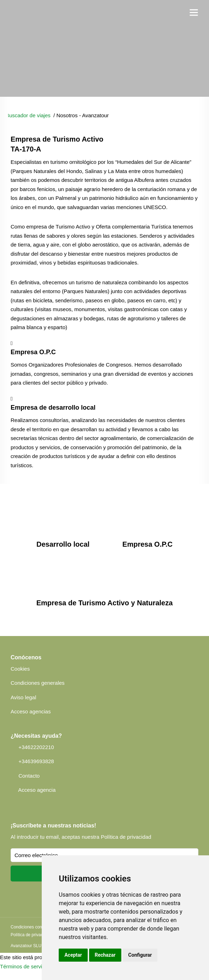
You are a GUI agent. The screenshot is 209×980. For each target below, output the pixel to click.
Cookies (20, 669)
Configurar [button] (140, 955)
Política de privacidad (126, 837)
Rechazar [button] (105, 955)
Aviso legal (23, 697)
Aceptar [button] (73, 955)
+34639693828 (36, 761)
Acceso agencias (31, 711)
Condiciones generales (38, 683)
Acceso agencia (37, 790)
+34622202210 (36, 747)
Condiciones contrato (31, 927)
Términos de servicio (24, 966)
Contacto (29, 776)
